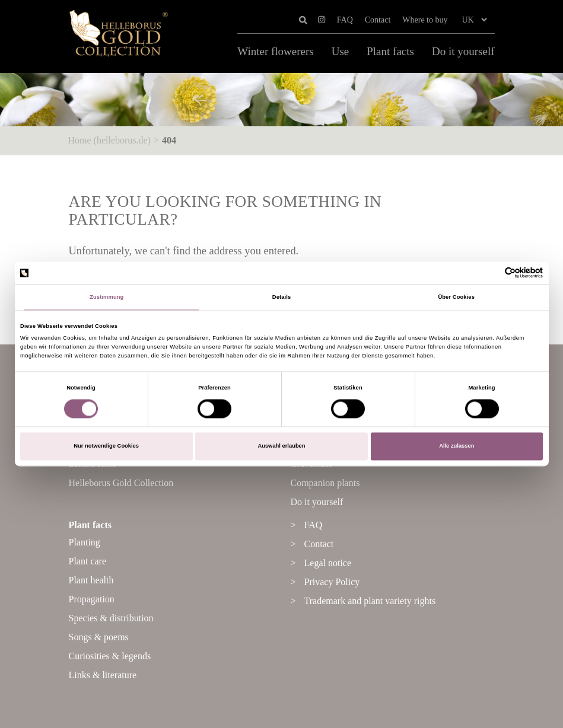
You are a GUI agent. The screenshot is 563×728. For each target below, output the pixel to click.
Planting (85, 542)
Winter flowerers (275, 52)
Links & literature (103, 675)
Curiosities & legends (110, 656)
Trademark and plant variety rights (370, 601)
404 (169, 140)
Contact (378, 20)
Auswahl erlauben (281, 446)
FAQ (345, 20)
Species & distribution (111, 618)
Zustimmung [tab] (106, 297)
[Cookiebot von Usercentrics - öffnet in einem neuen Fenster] (491, 273)
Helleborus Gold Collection (121, 483)
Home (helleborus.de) (110, 140)
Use (341, 52)
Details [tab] (281, 297)
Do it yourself (463, 52)
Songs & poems (99, 637)
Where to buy (425, 20)
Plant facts (390, 52)
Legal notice (328, 563)
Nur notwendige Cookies (106, 446)
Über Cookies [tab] (456, 297)
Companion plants (325, 483)
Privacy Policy (332, 582)
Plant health (91, 580)
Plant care (88, 561)
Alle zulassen (457, 446)
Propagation (92, 599)
